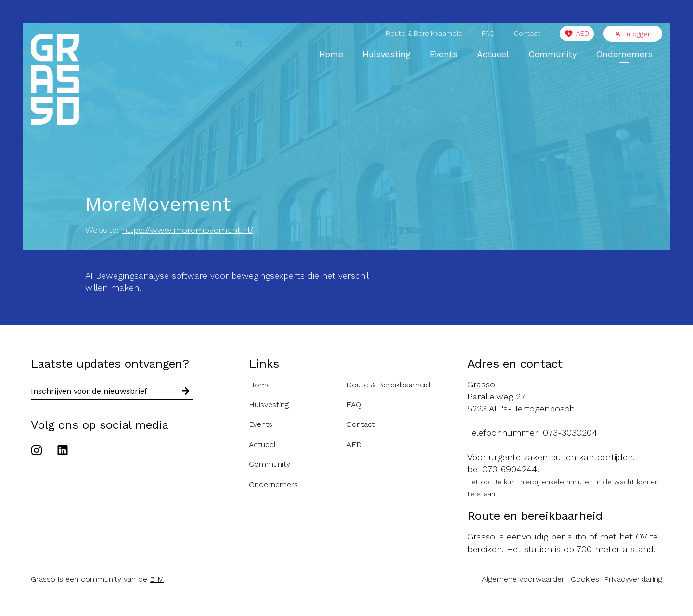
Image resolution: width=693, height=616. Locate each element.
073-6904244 (510, 469)
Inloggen (633, 34)
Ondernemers (624, 54)
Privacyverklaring (633, 579)
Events (444, 54)
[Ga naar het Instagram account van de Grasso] (39, 451)
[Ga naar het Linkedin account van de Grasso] (63, 451)
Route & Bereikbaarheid (424, 33)
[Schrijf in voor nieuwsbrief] (186, 391)
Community (552, 54)
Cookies (585, 579)
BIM (157, 579)
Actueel (493, 54)
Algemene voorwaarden (524, 579)
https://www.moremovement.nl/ (187, 230)
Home (331, 54)
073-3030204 (570, 432)
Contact (527, 33)
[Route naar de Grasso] (565, 397)
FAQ (488, 33)
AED (583, 33)
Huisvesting (386, 54)
